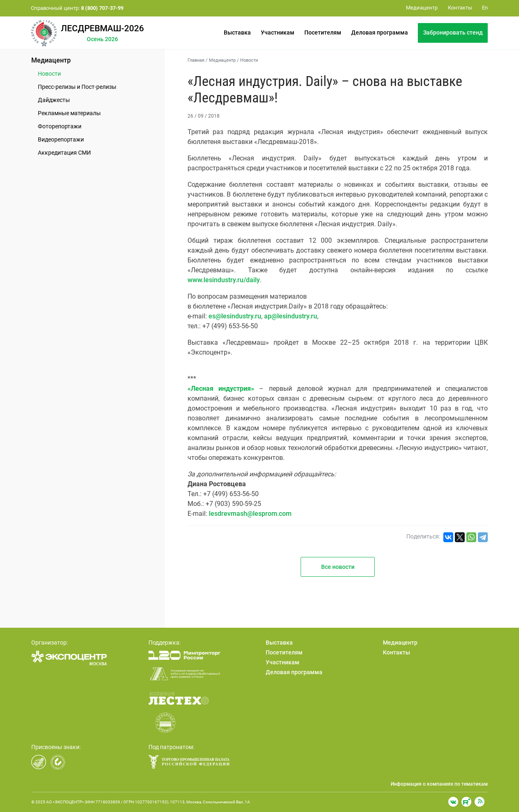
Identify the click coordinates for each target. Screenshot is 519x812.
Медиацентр (51, 60)
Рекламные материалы (69, 113)
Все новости (338, 567)
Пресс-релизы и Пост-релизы (77, 87)
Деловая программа (380, 32)
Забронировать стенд (453, 32)
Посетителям (323, 32)
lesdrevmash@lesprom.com (250, 514)
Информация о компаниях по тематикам (439, 784)
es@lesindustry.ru (235, 316)
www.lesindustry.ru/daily (224, 280)
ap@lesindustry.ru (291, 316)
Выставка (237, 32)
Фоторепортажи (60, 126)
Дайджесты (54, 100)
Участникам (278, 32)
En (485, 8)
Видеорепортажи (61, 139)
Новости (49, 74)
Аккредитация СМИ (64, 153)
